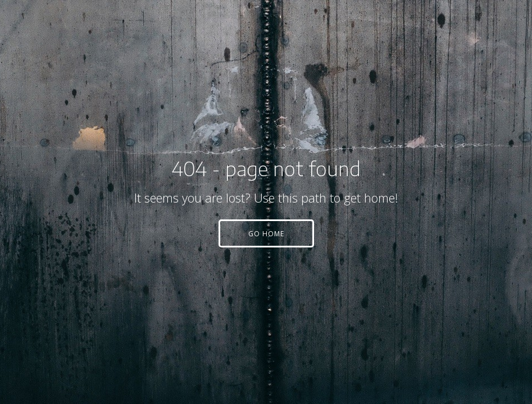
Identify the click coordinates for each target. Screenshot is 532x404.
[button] (266, 233)
